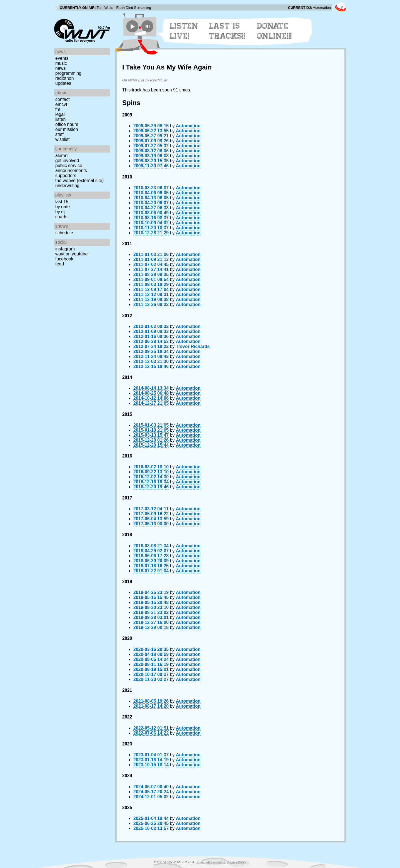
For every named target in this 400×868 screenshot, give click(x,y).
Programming (68, 73)
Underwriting (67, 186)
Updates (63, 83)
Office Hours (67, 124)
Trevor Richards (193, 346)
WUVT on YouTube (72, 254)
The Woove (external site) (79, 181)
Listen (60, 119)
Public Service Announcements (71, 168)
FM (58, 109)
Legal (60, 114)
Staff (59, 134)
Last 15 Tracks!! (227, 31)
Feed (60, 264)
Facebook (64, 259)
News (60, 68)
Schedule (64, 233)
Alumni (62, 156)
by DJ (60, 212)
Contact (62, 99)
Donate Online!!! (274, 31)
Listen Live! (184, 31)
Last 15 (62, 202)
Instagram (65, 249)
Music (61, 63)
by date (62, 207)
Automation (188, 126)
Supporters (66, 176)
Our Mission (67, 129)
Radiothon (65, 78)
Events (62, 58)
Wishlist (62, 139)
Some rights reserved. (211, 862)
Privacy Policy (237, 862)
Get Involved (67, 161)
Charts (61, 217)
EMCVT (61, 104)
